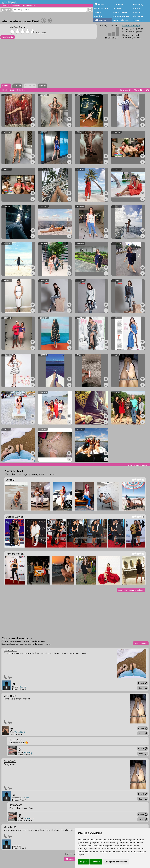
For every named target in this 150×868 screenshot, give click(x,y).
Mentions (99, 16)
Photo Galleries (102, 8)
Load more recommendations (131, 590)
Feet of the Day (121, 12)
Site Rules (118, 4)
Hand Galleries (120, 20)
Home (101, 4)
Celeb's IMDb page (131, 25)
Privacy (136, 12)
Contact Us (138, 20)
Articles (117, 8)
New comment (141, 643)
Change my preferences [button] (116, 862)
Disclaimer (138, 16)
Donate (136, 8)
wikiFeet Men (100, 20)
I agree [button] (83, 862)
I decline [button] (96, 862)
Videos (98, 12)
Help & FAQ (138, 4)
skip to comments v (138, 465)
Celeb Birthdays (121, 16)
